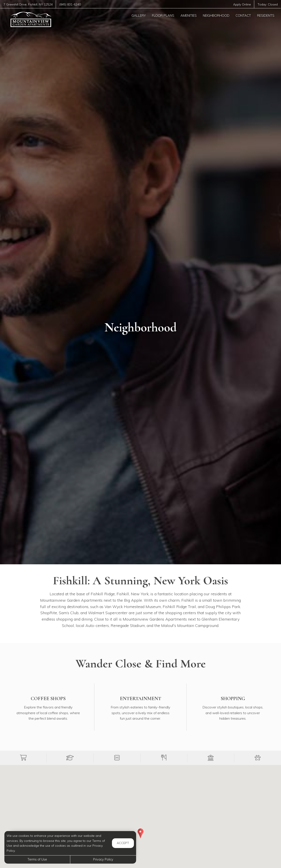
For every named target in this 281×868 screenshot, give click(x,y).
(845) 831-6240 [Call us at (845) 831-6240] (70, 4)
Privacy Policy (103, 859)
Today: (268, 4)
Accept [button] (123, 843)
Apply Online (242, 4)
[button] (23, 758)
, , (28, 4)
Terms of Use (37, 859)
